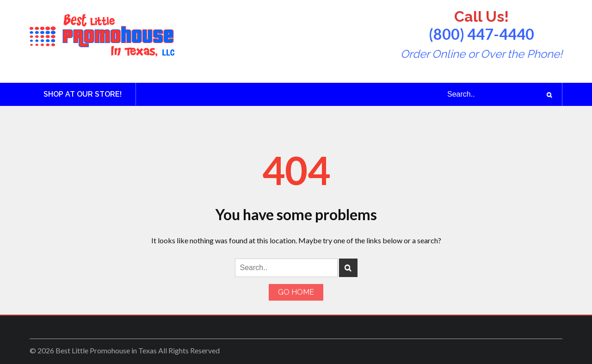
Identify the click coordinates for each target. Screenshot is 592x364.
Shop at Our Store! (83, 94)
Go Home (296, 292)
